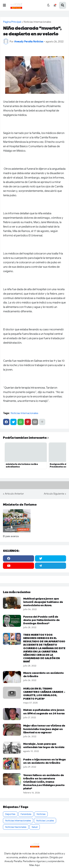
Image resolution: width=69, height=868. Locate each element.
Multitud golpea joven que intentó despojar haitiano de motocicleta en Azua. (43, 602)
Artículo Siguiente (54, 494)
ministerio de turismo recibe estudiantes (22, 465)
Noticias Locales (45, 821)
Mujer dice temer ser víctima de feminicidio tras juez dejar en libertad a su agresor (44, 729)
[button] (4, 5)
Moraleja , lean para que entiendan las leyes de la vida (44, 745)
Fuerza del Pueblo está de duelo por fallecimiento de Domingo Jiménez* (41, 620)
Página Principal (12, 22)
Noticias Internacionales (37, 22)
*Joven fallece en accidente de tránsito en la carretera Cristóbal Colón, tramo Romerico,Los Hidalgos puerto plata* (44, 782)
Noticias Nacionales (16, 827)
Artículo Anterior (14, 494)
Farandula (26, 814)
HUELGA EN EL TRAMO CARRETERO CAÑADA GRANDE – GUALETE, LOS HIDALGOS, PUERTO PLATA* (44, 693)
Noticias (41, 814)
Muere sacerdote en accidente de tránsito (43, 674)
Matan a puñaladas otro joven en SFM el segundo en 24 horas (44, 711)
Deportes (10, 814)
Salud (35, 827)
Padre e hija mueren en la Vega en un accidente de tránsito (44, 761)
